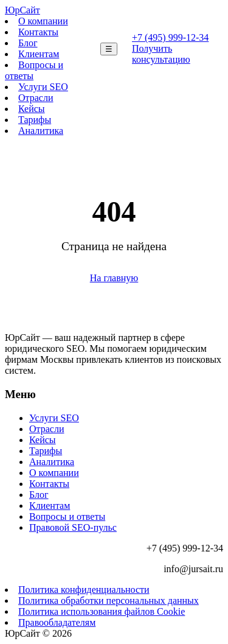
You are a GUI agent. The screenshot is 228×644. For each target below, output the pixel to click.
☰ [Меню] (109, 49)
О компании (43, 21)
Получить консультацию (161, 54)
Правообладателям (57, 622)
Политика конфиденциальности (84, 590)
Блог (28, 43)
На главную (114, 278)
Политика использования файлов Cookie (102, 611)
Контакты (38, 32)
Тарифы (35, 120)
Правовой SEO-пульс (73, 527)
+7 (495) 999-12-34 (170, 37)
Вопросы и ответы (67, 516)
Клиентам (39, 54)
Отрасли (36, 98)
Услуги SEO (43, 87)
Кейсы (32, 109)
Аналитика (41, 131)
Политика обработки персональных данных (109, 600)
